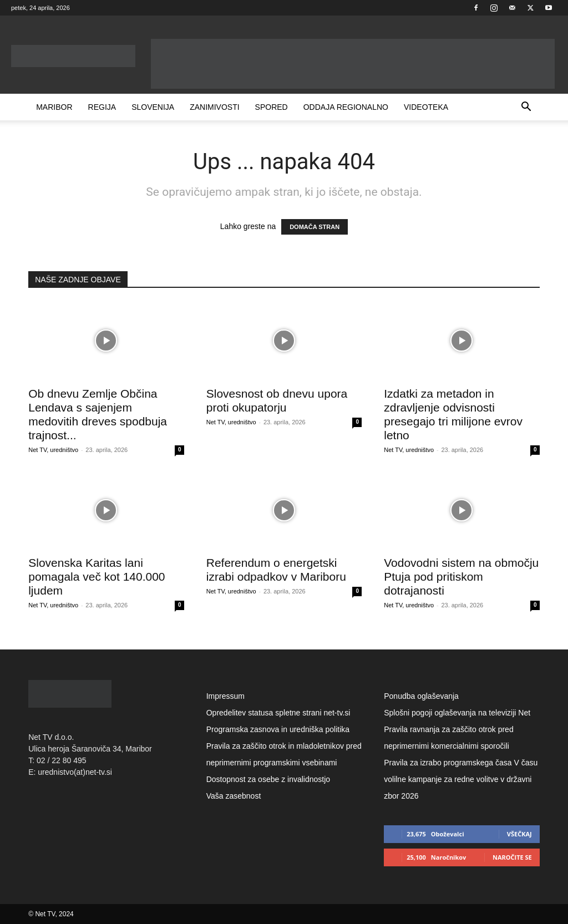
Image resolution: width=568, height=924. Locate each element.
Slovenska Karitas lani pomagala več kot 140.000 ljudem (97, 577)
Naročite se (512, 857)
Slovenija (153, 107)
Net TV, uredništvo (53, 450)
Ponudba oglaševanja (421, 696)
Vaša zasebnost (234, 796)
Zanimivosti (214, 107)
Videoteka (426, 107)
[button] (526, 108)
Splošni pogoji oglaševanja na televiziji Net (457, 713)
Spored (272, 107)
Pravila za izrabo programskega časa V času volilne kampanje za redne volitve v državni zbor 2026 (461, 779)
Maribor (54, 107)
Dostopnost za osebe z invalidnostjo (268, 779)
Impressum (225, 696)
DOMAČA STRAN (315, 227)
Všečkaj (519, 834)
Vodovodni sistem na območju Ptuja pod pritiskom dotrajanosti (461, 577)
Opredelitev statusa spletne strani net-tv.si (278, 713)
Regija (102, 107)
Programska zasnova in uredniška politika (278, 729)
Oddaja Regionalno (346, 107)
